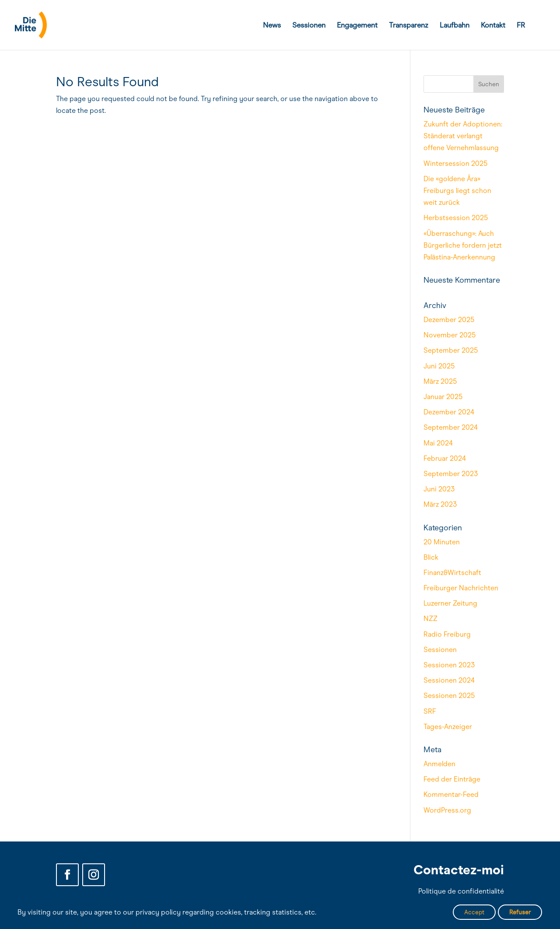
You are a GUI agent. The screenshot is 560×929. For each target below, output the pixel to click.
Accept (474, 912)
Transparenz (409, 26)
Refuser (520, 912)
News (272, 26)
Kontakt (493, 26)
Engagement (357, 26)
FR (521, 26)
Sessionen (309, 26)
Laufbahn (455, 26)
